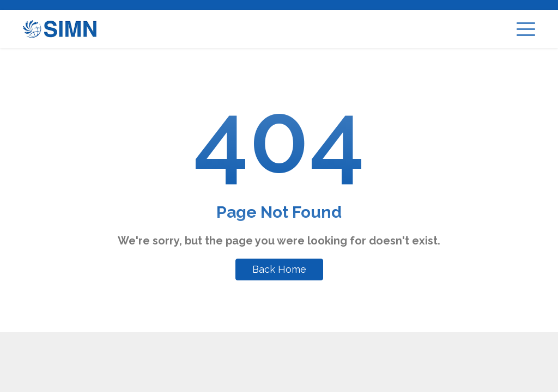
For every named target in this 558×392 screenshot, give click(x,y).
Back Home (279, 269)
